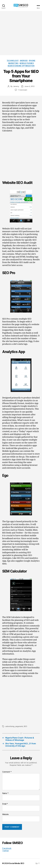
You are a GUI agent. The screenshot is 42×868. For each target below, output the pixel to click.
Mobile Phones (27, 63)
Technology (13, 61)
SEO (25, 726)
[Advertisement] (21, 33)
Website (5, 814)
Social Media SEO (17, 863)
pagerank (19, 726)
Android (24, 61)
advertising (10, 726)
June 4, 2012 (29, 86)
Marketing (13, 63)
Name (5, 793)
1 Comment (23, 90)
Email (5, 804)
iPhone (32, 61)
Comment (7, 772)
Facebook (7, 848)
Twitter (5, 851)
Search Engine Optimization (21, 66)
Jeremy (16, 86)
